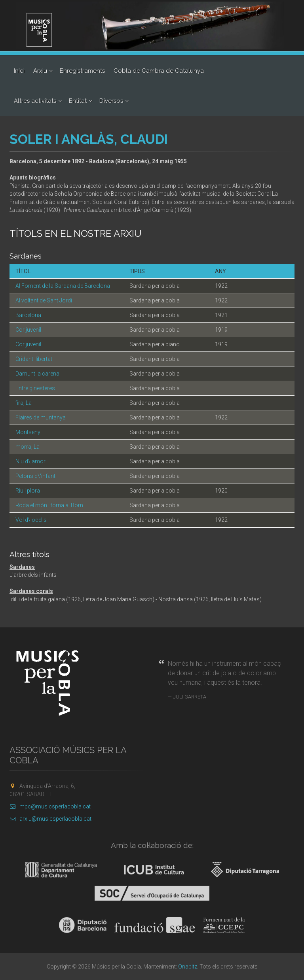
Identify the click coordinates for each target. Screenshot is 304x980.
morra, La (28, 447)
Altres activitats (35, 101)
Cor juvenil (28, 330)
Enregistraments (82, 71)
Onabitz (188, 967)
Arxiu (40, 71)
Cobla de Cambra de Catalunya (159, 71)
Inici (19, 71)
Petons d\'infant (35, 476)
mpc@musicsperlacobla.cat (50, 806)
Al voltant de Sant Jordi (44, 300)
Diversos (111, 101)
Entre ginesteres (35, 388)
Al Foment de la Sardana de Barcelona (63, 286)
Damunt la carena (37, 374)
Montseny (28, 432)
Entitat (78, 101)
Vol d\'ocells (31, 520)
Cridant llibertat (34, 359)
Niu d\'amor (30, 461)
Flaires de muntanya (41, 417)
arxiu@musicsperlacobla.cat (50, 819)
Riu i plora (28, 491)
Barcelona (28, 315)
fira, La (24, 403)
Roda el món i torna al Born (49, 505)
